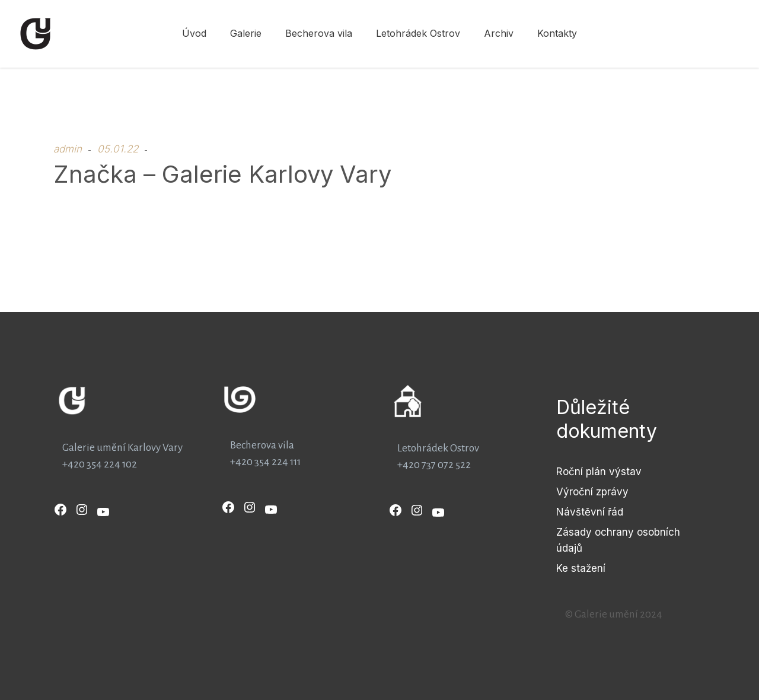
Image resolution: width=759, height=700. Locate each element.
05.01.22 (118, 149)
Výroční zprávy (592, 492)
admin (68, 149)
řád (616, 512)
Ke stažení (581, 568)
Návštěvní (582, 512)
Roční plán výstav (599, 472)
